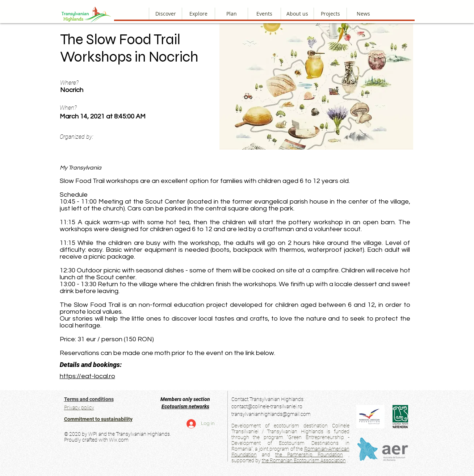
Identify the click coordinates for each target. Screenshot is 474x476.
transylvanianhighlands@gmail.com (271, 414)
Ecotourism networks (185, 406)
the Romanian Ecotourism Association (304, 460)
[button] (297, 14)
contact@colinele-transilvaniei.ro (267, 406)
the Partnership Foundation (309, 455)
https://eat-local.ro (87, 376)
